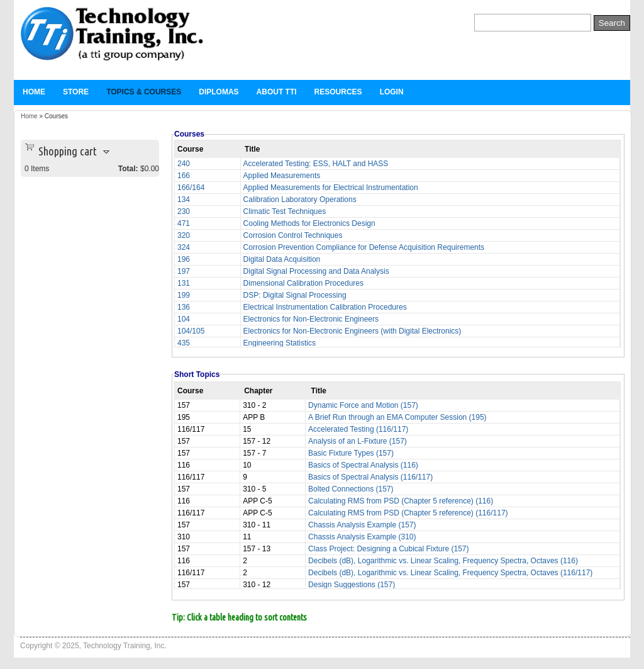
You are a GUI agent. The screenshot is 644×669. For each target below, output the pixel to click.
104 (184, 319)
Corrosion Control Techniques (293, 235)
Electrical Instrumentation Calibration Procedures (325, 307)
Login (392, 92)
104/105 (191, 331)
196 (184, 259)
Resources (338, 92)
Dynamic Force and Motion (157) (363, 405)
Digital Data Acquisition (282, 259)
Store (76, 92)
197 (184, 271)
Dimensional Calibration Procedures (303, 283)
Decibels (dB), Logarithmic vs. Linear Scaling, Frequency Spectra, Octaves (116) (443, 561)
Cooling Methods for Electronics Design (309, 223)
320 (184, 235)
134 (184, 200)
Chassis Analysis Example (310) (362, 537)
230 (184, 211)
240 (184, 164)
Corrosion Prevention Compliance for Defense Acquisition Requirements (364, 247)
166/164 (191, 188)
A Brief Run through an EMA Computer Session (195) (397, 417)
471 (184, 223)
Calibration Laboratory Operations (300, 200)
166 (184, 176)
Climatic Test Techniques (285, 211)
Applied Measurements (282, 176)
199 (184, 295)
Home (34, 92)
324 (184, 247)
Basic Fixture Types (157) (351, 453)
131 (184, 283)
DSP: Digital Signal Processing (295, 295)
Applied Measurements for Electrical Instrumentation (331, 188)
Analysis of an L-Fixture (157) (358, 441)
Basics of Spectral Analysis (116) (363, 465)
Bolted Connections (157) (351, 489)
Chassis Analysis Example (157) (362, 525)
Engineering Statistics (280, 343)
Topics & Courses (144, 92)
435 (184, 343)
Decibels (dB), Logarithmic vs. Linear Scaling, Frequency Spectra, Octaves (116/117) (450, 573)
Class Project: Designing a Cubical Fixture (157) (388, 549)
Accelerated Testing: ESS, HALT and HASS (316, 164)
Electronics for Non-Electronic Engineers (311, 319)
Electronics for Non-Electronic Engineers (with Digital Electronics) (353, 331)
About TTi (277, 92)
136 (184, 307)
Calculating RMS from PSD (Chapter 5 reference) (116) (401, 501)
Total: (128, 169)
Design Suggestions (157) (352, 585)
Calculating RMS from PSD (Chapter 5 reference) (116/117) (408, 513)
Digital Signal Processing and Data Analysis (316, 271)
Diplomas (219, 92)
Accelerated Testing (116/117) (358, 429)
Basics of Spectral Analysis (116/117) (370, 477)
